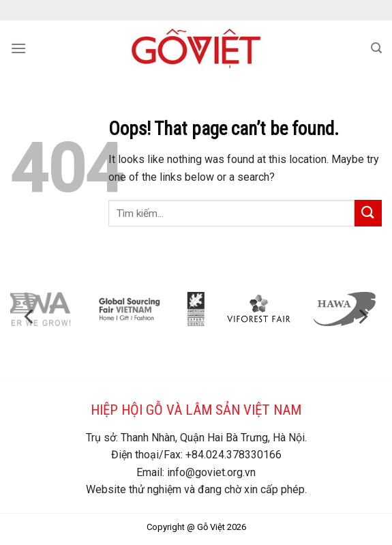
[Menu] (18, 48)
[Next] (362, 317)
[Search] (376, 48)
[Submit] (368, 213)
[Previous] (30, 317)
